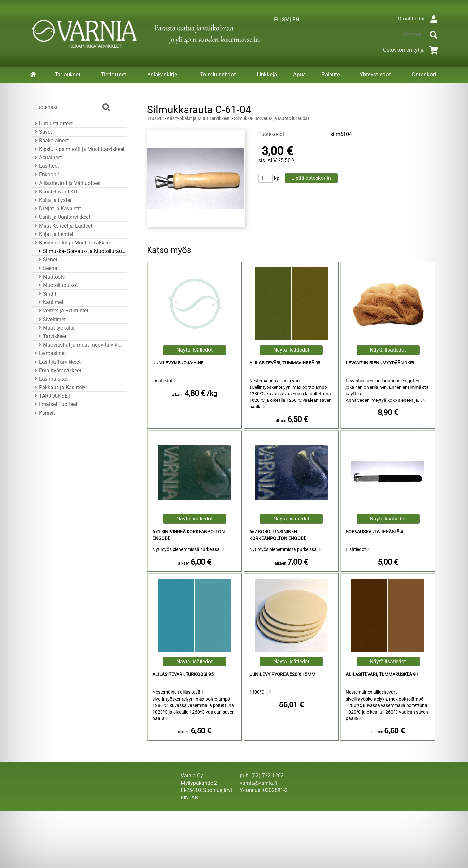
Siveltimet (51, 319)
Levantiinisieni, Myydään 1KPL (381, 363)
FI (276, 20)
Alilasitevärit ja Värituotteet (67, 183)
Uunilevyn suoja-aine (178, 363)
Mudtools (51, 277)
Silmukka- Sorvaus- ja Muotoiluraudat (81, 251)
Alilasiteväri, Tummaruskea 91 (382, 674)
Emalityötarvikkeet (57, 370)
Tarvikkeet (51, 336)
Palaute (331, 74)
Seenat (48, 268)
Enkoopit (46, 174)
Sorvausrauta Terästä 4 (374, 532)
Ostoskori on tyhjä (412, 50)
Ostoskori (424, 74)
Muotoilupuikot (57, 285)
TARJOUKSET (52, 396)
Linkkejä (267, 74)
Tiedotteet (114, 74)
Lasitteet (46, 166)
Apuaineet (47, 158)
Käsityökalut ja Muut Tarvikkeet (72, 243)
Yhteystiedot (375, 74)
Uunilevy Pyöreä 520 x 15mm (282, 674)
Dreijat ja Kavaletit (57, 209)
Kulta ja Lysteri (53, 200)
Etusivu (155, 118)
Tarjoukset (68, 74)
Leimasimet (49, 353)
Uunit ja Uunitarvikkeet (61, 217)
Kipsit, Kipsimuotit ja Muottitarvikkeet (78, 149)
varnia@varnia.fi (259, 783)
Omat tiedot (419, 19)
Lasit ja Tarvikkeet (57, 362)
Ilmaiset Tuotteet (55, 404)
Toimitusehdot (218, 74)
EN (296, 20)
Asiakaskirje (162, 74)
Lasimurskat (50, 379)
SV (285, 20)
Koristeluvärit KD (55, 192)
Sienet (47, 260)
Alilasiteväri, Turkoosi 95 (183, 674)
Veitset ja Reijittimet (62, 311)
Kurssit (44, 413)
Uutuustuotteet (53, 123)
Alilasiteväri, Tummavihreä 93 (285, 363)
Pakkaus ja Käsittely (59, 387)
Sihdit (46, 294)
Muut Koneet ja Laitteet (62, 226)
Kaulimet (50, 302)
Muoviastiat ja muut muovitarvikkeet (81, 345)
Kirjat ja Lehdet (53, 234)
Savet (42, 132)
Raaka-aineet (51, 141)
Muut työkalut (56, 328)
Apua (299, 74)
